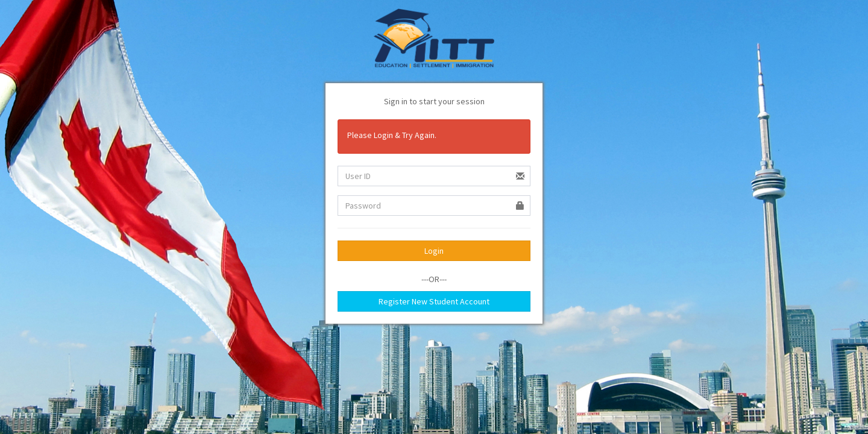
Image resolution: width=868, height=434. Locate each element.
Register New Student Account (434, 301)
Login (434, 251)
